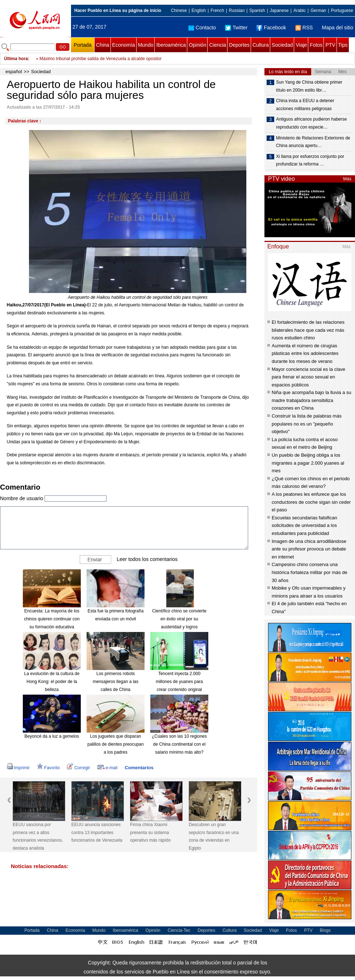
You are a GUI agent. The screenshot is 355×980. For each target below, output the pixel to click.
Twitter (236, 28)
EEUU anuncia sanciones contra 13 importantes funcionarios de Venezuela (97, 832)
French (217, 11)
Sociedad (282, 45)
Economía (124, 45)
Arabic (300, 11)
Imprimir (18, 768)
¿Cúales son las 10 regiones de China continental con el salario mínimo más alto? (179, 744)
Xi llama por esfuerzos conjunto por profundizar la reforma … (310, 160)
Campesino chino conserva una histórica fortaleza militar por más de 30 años (310, 572)
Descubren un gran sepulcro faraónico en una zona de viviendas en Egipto (214, 836)
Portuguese (342, 11)
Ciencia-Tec (179, 930)
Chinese (179, 11)
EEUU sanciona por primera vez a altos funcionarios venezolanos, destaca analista (38, 836)
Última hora (16, 59)
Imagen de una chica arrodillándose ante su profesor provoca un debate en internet (309, 549)
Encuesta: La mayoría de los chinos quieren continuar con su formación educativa (52, 619)
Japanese (279, 11)
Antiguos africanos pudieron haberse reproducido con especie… (311, 123)
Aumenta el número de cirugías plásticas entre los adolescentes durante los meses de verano (305, 353)
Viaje (301, 45)
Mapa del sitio (338, 28)
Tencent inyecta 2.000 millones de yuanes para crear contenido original (179, 681)
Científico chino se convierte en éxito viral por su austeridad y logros (179, 619)
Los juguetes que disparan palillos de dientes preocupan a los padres (115, 744)
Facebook (271, 28)
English (199, 11)
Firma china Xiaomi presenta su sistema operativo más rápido (150, 832)
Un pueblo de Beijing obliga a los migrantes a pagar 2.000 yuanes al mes (308, 463)
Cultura (261, 45)
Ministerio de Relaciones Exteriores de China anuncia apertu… (313, 142)
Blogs (325, 930)
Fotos (316, 45)
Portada (82, 45)
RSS (304, 28)
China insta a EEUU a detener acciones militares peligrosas (305, 105)
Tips (343, 45)
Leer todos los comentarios (147, 559)
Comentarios (139, 768)
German (318, 11)
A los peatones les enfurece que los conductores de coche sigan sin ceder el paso (311, 502)
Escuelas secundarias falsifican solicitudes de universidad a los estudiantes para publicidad (304, 525)
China (103, 45)
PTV (330, 45)
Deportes (239, 45)
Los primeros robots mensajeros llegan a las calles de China (116, 681)
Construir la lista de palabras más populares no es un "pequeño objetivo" (307, 424)
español (14, 72)
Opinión (197, 45)
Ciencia (218, 45)
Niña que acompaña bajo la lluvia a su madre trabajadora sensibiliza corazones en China (312, 400)
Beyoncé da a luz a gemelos (52, 736)
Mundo (146, 45)
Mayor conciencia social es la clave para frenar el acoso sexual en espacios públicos (308, 377)
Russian (237, 11)
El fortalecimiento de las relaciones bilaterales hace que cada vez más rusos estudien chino (308, 330)
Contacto (202, 28)
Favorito (48, 768)
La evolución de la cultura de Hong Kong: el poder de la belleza (52, 681)
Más (347, 179)
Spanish (257, 11)
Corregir (78, 768)
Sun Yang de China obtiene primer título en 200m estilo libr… (309, 86)
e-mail (108, 768)
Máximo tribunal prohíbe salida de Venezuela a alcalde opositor (101, 59)
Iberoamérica (171, 45)
